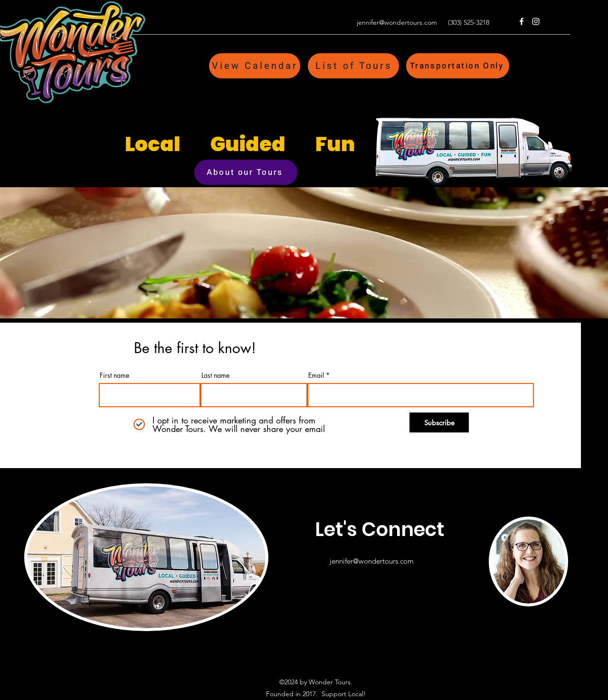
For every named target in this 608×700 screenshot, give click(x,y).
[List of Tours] (353, 66)
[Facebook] (522, 21)
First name (114, 375)
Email (316, 375)
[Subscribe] (439, 422)
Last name (215, 375)
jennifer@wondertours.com (397, 22)
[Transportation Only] (458, 66)
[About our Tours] (246, 172)
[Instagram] (536, 21)
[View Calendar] (255, 66)
